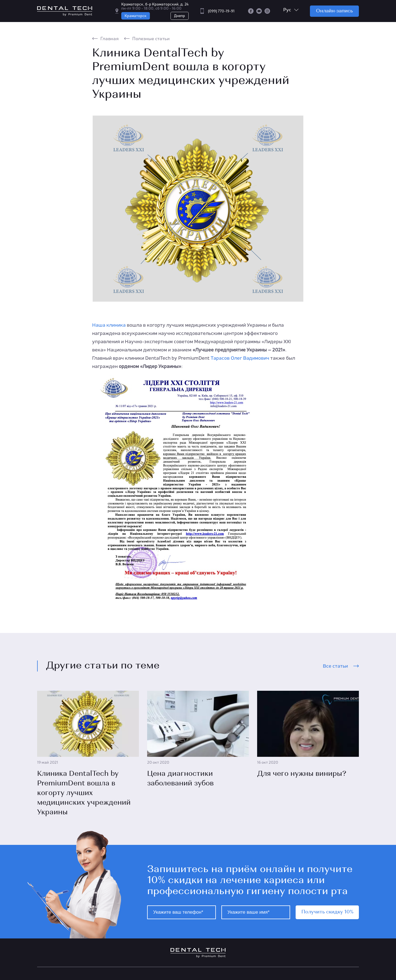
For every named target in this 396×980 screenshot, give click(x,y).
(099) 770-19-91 (221, 11)
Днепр (180, 16)
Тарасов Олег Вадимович (240, 358)
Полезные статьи (151, 39)
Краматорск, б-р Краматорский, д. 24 (155, 4)
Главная (109, 39)
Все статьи (335, 666)
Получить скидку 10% (327, 912)
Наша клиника (109, 325)
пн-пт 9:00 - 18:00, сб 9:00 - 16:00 (151, 8)
